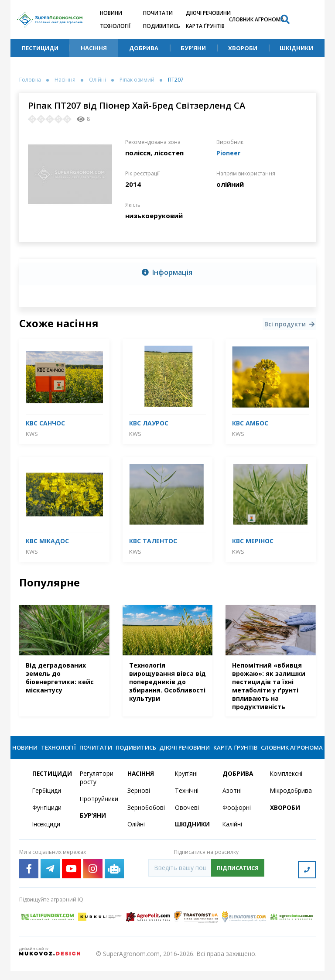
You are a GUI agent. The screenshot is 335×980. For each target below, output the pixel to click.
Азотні (232, 801)
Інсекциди (47, 835)
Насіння (94, 48)
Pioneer (229, 153)
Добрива (144, 48)
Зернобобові (146, 818)
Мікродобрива (289, 801)
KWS (32, 433)
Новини (111, 13)
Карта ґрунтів (205, 26)
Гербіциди (47, 801)
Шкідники (296, 48)
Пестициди (40, 48)
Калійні (233, 835)
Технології (115, 26)
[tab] (167, 272)
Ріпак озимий (137, 80)
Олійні (97, 80)
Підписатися (238, 878)
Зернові (139, 801)
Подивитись (162, 26)
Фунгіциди (47, 818)
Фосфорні (237, 818)
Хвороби (243, 48)
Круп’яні (186, 784)
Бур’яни (193, 48)
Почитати (158, 13)
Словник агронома (256, 19)
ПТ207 (176, 80)
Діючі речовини (208, 13)
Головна (30, 80)
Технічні (187, 801)
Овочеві (187, 818)
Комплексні (287, 784)
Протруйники (98, 809)
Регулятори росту (97, 788)
